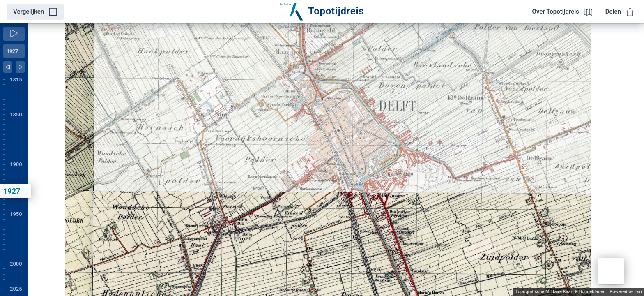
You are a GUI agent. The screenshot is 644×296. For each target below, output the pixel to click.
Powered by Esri (626, 292)
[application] (336, 160)
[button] (611, 271)
